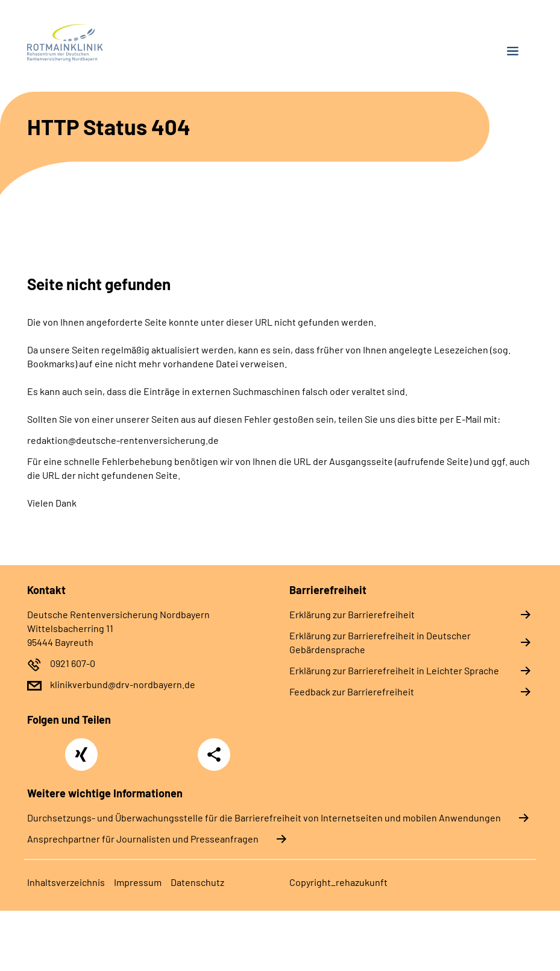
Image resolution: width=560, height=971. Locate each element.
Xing (81, 748)
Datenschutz (197, 882)
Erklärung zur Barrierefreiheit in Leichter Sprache (394, 670)
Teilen (214, 754)
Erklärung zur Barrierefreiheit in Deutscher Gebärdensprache (380, 642)
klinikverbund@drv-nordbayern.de (123, 684)
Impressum (138, 882)
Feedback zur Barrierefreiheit (352, 691)
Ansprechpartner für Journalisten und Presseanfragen (143, 839)
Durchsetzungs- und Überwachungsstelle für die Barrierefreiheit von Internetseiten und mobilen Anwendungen (264, 818)
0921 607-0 (73, 663)
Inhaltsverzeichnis (66, 882)
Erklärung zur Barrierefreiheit (352, 614)
